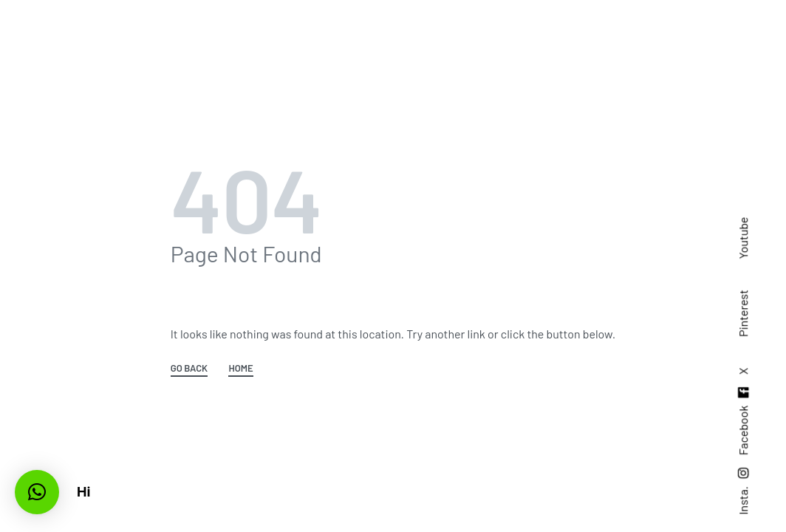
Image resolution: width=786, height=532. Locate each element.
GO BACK (189, 369)
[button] (37, 492)
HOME (240, 369)
